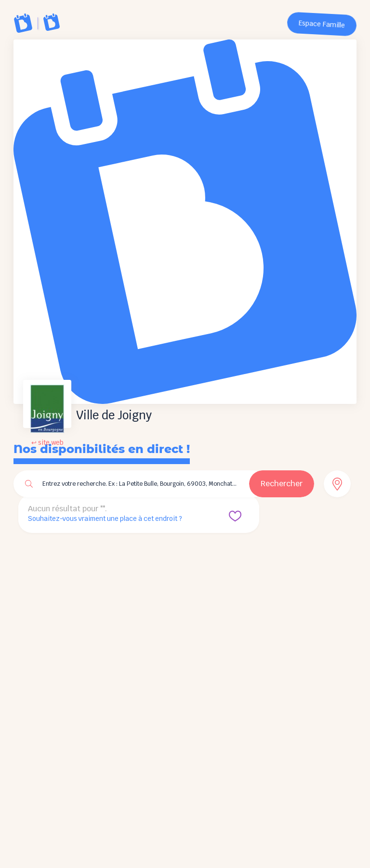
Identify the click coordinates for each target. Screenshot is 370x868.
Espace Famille (322, 24)
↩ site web (47, 443)
